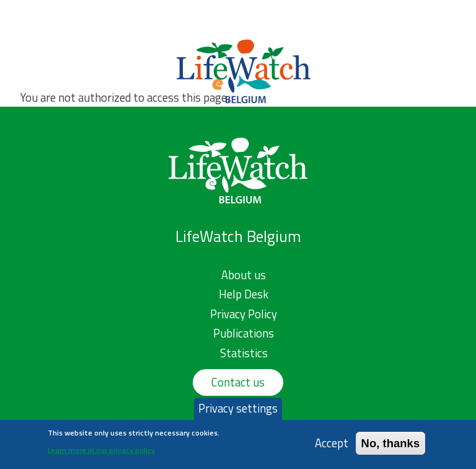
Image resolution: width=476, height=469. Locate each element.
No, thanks (391, 445)
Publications (244, 333)
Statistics (244, 353)
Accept (332, 445)
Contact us (238, 382)
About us (244, 275)
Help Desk (244, 294)
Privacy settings (238, 411)
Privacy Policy (244, 314)
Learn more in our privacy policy (101, 452)
